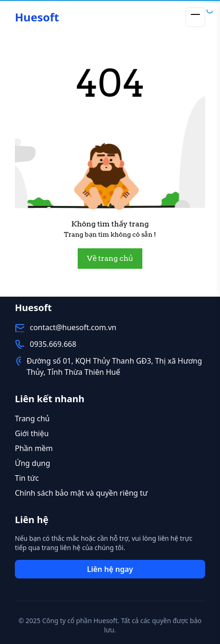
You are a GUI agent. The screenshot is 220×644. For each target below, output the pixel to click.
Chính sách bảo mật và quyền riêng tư (81, 493)
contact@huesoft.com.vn (73, 327)
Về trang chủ (110, 258)
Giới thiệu (32, 433)
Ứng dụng (33, 463)
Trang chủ (32, 418)
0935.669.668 (53, 344)
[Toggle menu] (195, 17)
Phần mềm (34, 448)
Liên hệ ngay (110, 569)
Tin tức (27, 478)
